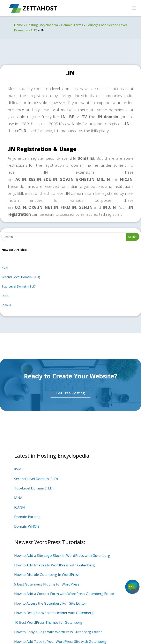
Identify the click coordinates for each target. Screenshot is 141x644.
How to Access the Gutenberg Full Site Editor (50, 603)
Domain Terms (72, 25)
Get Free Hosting (70, 393)
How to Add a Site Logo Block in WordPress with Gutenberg (62, 555)
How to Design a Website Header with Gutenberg (54, 613)
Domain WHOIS (27, 526)
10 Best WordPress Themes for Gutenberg (48, 622)
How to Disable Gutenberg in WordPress (47, 575)
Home (19, 25)
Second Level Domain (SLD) (21, 277)
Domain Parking (27, 517)
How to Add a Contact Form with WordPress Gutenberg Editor (64, 594)
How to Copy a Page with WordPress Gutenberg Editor (58, 632)
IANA (5, 296)
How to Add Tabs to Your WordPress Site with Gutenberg (60, 641)
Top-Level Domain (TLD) (19, 286)
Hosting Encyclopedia (42, 25)
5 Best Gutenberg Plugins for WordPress (47, 584)
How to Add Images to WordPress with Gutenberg (54, 565)
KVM (5, 267)
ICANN (6, 305)
